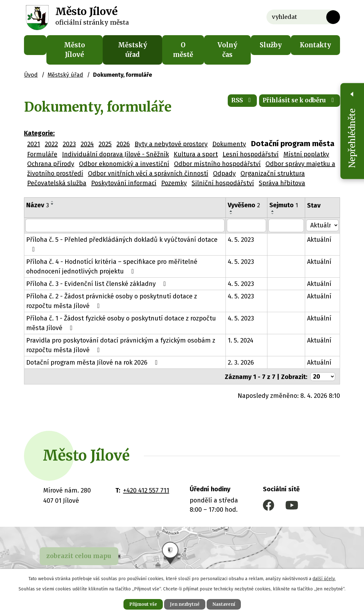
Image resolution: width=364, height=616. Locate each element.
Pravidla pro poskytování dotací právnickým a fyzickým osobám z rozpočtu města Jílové (121, 345)
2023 (69, 144)
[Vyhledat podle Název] (125, 225)
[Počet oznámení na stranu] (322, 376)
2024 (87, 144)
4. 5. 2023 (242, 240)
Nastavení (227, 604)
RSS (233, 102)
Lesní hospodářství (251, 154)
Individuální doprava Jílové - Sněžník (115, 154)
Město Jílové (75, 50)
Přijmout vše (140, 604)
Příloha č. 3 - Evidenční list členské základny (97, 284)
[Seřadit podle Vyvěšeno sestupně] (232, 214)
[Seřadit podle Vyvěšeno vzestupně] (232, 211)
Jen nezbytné (185, 604)
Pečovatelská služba (57, 183)
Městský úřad (133, 50)
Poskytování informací (124, 183)
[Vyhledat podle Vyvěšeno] (247, 225)
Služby (271, 45)
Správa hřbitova (282, 183)
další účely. (324, 578)
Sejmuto (285, 205)
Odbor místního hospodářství (217, 164)
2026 (123, 144)
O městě (183, 50)
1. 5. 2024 (241, 340)
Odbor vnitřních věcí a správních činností (148, 173)
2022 (51, 144)
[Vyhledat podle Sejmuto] (287, 225)
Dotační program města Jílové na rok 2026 (93, 362)
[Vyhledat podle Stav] (323, 225)
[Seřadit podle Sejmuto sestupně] (274, 214)
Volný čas (227, 50)
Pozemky (174, 183)
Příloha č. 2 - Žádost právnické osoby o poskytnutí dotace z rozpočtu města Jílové (125, 301)
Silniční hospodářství (223, 183)
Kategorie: (39, 133)
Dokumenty (229, 144)
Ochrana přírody (51, 164)
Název (38, 205)
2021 (34, 144)
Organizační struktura (273, 173)
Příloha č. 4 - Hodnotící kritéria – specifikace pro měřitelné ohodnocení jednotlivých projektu (112, 266)
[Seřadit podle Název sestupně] (52, 204)
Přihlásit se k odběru (296, 102)
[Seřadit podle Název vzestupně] (52, 201)
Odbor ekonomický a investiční (124, 164)
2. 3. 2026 (242, 362)
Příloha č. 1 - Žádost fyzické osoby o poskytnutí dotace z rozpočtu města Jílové (121, 323)
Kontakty (315, 45)
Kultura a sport (196, 154)
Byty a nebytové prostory (171, 144)
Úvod (35, 45)
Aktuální (320, 240)
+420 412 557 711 (146, 490)
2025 (105, 144)
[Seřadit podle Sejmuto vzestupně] (274, 211)
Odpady (224, 173)
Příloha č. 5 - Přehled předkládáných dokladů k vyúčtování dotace (122, 244)
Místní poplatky (306, 154)
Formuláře (42, 154)
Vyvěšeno (245, 205)
